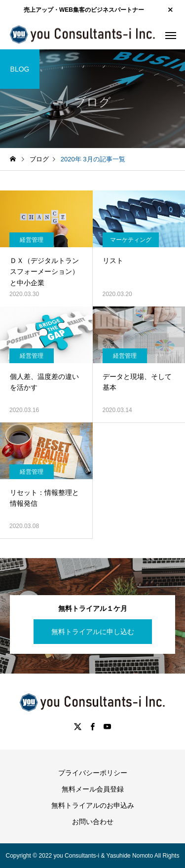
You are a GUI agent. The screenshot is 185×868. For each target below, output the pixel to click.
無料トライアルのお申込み (93, 805)
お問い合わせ (93, 822)
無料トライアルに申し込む (93, 632)
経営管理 (32, 240)
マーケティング (131, 240)
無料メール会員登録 (93, 789)
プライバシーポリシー (93, 773)
